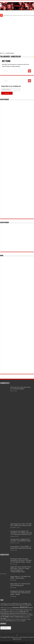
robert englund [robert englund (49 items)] (13, 615)
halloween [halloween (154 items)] (16, 608)
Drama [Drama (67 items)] (17, 605)
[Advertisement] (17, 35)
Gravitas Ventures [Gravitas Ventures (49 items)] (8, 608)
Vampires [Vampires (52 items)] (24, 619)
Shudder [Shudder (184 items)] (6, 617)
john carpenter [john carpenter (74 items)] (11, 613)
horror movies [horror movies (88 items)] (24, 610)
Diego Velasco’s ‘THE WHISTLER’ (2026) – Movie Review (20, 577)
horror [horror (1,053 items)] (24, 607)
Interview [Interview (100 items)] (3, 613)
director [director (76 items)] (6, 605)
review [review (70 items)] (2, 615)
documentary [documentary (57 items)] (12, 605)
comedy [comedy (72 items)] (25, 604)
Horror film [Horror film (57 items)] (9, 610)
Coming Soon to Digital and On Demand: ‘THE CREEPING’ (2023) (20, 540)
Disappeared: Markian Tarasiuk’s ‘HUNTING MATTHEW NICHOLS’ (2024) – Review (21, 593)
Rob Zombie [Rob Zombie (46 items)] (20, 615)
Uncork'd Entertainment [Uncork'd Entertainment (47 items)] (16, 619)
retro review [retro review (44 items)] (29, 614)
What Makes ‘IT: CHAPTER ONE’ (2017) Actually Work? (20, 585)
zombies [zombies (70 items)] (23, 621)
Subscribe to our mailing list (11, 86)
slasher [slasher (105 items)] (12, 617)
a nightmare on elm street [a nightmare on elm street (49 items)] (7, 604)
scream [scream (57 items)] (28, 615)
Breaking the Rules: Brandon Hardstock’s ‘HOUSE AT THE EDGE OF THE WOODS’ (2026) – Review (21, 560)
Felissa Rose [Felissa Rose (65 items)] (22, 605)
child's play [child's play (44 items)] (20, 604)
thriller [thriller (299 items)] (3, 619)
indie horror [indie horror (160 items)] (24, 612)
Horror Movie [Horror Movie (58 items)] (16, 610)
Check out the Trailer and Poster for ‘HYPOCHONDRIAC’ (21, 388)
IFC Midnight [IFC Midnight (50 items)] (16, 612)
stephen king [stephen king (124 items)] (19, 617)
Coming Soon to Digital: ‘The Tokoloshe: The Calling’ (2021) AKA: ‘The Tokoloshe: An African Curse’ (21, 533)
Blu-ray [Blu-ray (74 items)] (15, 604)
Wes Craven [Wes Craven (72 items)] (9, 621)
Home (2, 53)
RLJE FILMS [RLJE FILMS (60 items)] (7, 615)
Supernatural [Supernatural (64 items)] (27, 617)
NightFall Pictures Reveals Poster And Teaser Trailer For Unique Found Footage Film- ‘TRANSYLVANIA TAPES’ (21, 569)
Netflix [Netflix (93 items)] (24, 613)
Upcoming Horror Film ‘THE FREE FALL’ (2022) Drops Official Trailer (21, 525)
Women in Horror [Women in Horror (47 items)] (16, 621)
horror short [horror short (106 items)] (9, 612)
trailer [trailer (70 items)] (8, 619)
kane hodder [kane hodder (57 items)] (18, 613)
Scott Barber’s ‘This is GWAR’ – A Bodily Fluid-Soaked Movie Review (21, 547)
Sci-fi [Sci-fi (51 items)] (24, 615)
